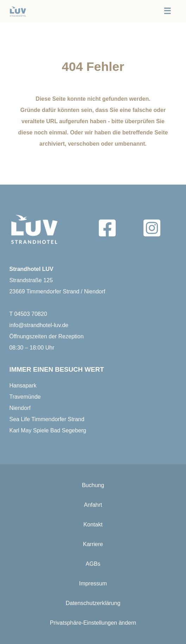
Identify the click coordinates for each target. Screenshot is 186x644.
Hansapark (23, 386)
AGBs (93, 564)
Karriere (93, 544)
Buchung (93, 485)
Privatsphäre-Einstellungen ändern (93, 623)
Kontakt (93, 525)
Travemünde (25, 397)
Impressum (93, 583)
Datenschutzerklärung (93, 603)
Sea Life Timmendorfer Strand (47, 419)
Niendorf (20, 408)
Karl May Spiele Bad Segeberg (48, 430)
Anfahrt (93, 505)
